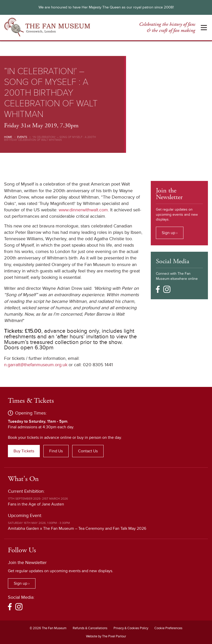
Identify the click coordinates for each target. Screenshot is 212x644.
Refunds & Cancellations (90, 628)
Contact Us (88, 451)
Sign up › (170, 233)
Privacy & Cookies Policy (131, 628)
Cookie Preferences (168, 628)
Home (8, 137)
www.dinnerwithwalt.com (83, 210)
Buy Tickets (24, 451)
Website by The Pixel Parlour (106, 636)
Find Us (56, 451)
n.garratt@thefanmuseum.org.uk (36, 365)
